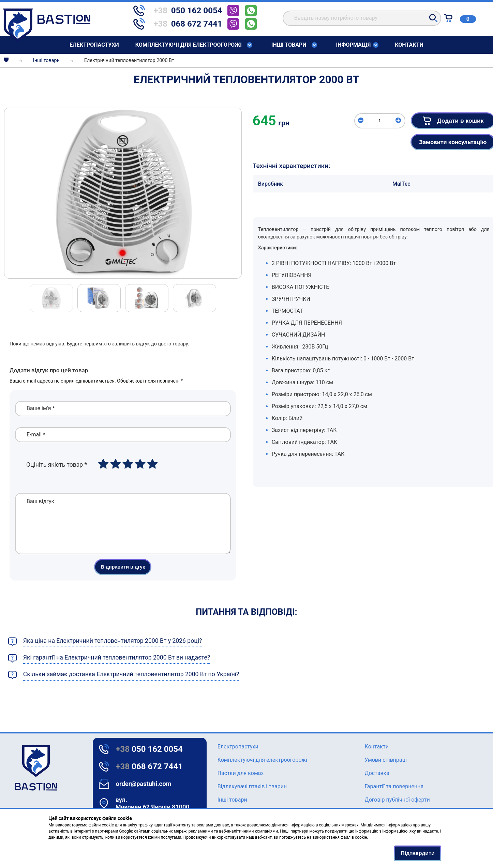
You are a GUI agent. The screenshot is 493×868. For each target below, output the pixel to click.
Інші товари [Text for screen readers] (289, 45)
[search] (362, 18)
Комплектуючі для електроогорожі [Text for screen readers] (189, 45)
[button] (433, 18)
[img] (123, 193)
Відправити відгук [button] (123, 577)
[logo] (17, 768)
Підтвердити (418, 853)
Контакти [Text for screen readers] (409, 45)
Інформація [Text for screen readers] (354, 45)
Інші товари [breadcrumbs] (46, 60)
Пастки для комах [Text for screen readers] (241, 773)
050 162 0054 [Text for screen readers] (149, 749)
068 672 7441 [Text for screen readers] (149, 766)
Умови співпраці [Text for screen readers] (386, 760)
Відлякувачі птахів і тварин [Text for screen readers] (252, 786)
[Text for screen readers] (47, 40)
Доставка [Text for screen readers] (377, 773)
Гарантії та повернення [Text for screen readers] (394, 786)
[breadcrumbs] (6, 60)
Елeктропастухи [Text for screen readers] (94, 45)
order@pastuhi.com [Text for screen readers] (144, 784)
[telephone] (180, 11)
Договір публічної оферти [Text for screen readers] (397, 800)
